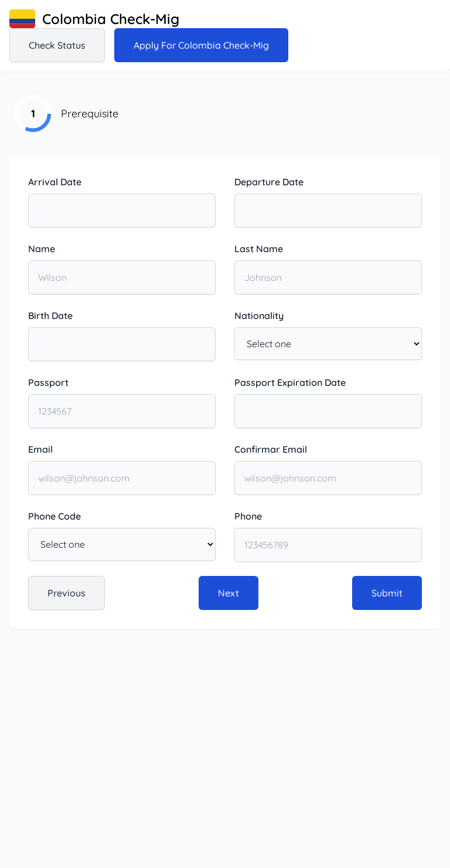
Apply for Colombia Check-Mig (201, 45)
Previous (67, 593)
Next (229, 593)
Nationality (259, 316)
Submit (387, 593)
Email (40, 449)
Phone (248, 516)
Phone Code (54, 516)
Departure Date (269, 182)
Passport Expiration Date (290, 382)
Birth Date (50, 316)
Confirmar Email (271, 449)
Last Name (259, 249)
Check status (57, 45)
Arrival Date (55, 182)
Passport (48, 382)
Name (42, 249)
